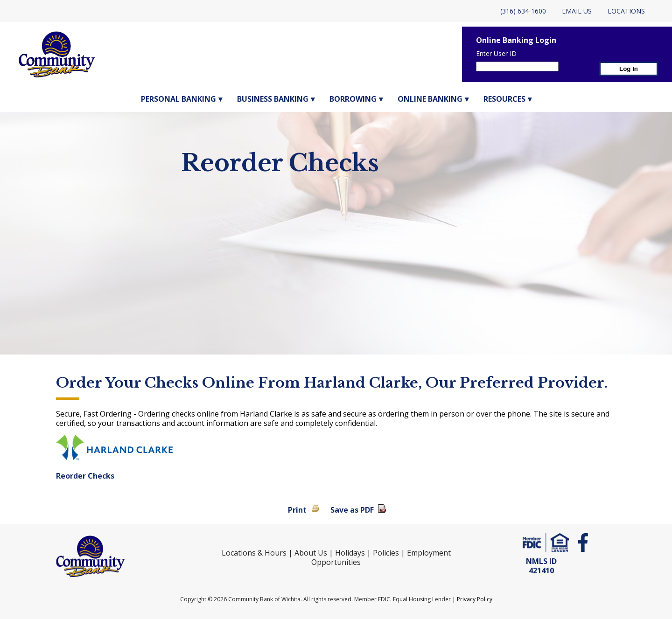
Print (297, 510)
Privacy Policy (475, 599)
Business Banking (273, 99)
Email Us (577, 11)
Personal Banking (178, 99)
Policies (386, 553)
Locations (626, 11)
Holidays (350, 553)
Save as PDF (352, 510)
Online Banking (430, 99)
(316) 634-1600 (523, 11)
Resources (504, 99)
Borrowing (353, 99)
